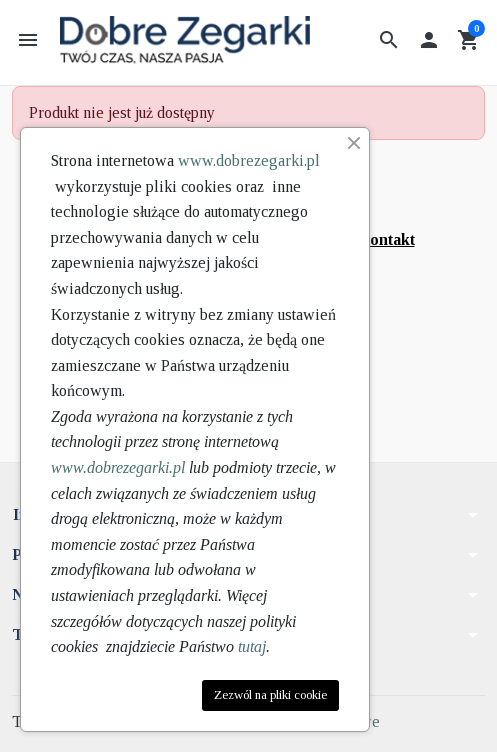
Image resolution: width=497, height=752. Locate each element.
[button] (389, 40)
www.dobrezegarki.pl (249, 160)
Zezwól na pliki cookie (270, 695)
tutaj (252, 646)
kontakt (388, 239)
